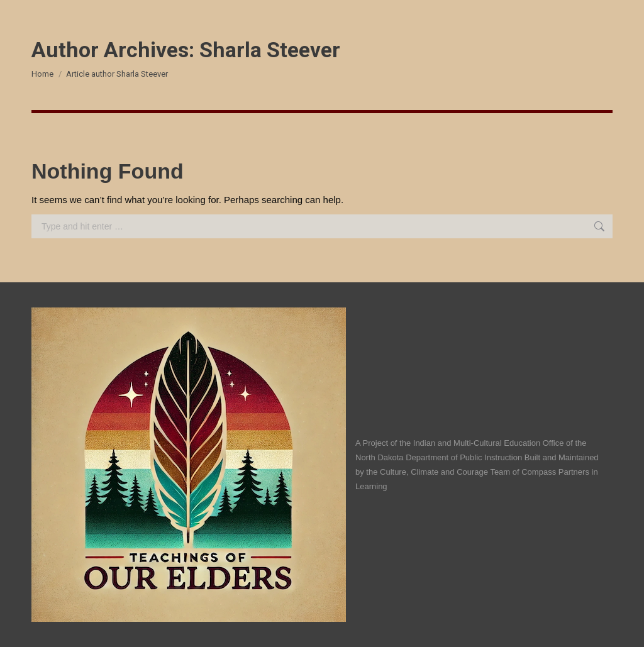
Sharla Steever (270, 50)
